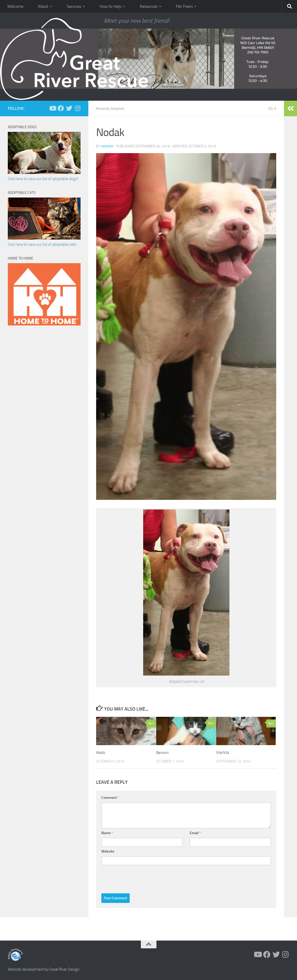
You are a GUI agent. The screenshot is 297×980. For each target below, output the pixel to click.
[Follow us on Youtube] (52, 108)
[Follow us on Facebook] (61, 108)
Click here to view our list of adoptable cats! (42, 244)
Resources (149, 6)
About (43, 6)
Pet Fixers (184, 6)
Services (74, 6)
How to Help (110, 6)
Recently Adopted (112, 108)
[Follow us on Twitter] (69, 108)
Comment (110, 797)
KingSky (108, 146)
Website (108, 851)
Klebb (101, 752)
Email (195, 833)
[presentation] (141, 878)
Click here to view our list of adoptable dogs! (43, 179)
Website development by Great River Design (44, 969)
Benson (163, 752)
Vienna (223, 752)
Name (107, 833)
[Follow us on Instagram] (77, 108)
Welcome (15, 6)
